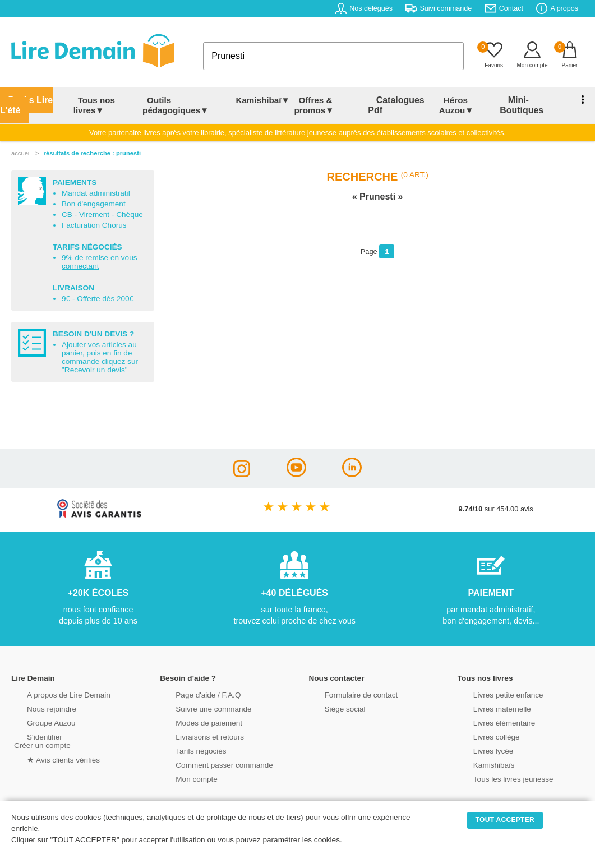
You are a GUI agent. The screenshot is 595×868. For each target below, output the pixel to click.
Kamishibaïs (480, 764)
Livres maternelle (488, 708)
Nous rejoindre (37, 708)
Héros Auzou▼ (458, 105)
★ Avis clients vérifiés (49, 758)
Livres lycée (479, 750)
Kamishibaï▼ (266, 100)
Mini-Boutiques (526, 105)
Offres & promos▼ (318, 105)
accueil (21, 153)
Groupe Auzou (37, 722)
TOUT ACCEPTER (505, 820)
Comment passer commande (209, 764)
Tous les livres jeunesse (498, 778)
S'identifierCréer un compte (41, 740)
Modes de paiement (194, 722)
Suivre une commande (199, 708)
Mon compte (182, 778)
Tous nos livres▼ (89, 105)
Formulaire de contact (347, 694)
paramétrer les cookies (301, 840)
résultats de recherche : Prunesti (92, 153)
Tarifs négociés (186, 750)
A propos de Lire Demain (54, 694)
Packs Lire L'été (24, 105)
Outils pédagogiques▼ (174, 105)
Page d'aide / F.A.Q (193, 694)
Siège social (331, 708)
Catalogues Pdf (401, 105)
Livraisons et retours (195, 736)
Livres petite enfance (493, 694)
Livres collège (482, 736)
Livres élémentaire (490, 722)
